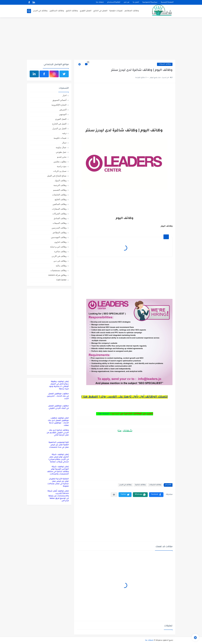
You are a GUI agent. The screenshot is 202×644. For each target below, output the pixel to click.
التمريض (63, 110)
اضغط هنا (104, 414)
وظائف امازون (60, 242)
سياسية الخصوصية (150, 2)
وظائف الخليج (72, 11)
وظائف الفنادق (60, 218)
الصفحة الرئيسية (167, 2)
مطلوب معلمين (60, 162)
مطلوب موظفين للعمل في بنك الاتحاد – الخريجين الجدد (58, 396)
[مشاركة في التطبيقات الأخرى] (114, 495)
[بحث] (29, 11)
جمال (64, 143)
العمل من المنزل (59, 128)
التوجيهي (63, 114)
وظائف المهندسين (59, 237)
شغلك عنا (100, 2)
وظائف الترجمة (60, 185)
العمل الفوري (86, 11)
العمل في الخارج (100, 11)
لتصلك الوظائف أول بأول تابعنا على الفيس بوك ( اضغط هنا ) (125, 397)
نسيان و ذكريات (60, 171)
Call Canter (61, 280)
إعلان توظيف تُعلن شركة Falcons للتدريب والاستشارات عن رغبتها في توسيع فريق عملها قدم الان (58, 496)
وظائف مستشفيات (58, 270)
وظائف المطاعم (132, 11)
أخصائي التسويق (59, 100)
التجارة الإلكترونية (59, 105)
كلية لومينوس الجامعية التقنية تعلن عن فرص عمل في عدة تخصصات (59, 445)
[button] (156, 495)
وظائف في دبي (60, 261)
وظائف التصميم (60, 190)
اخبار (65, 95)
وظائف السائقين (57, 11)
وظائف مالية (61, 266)
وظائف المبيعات (60, 223)
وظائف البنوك (61, 180)
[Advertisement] (101, 39)
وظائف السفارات (59, 209)
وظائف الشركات (165, 64)
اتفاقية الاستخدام (114, 2)
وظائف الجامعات (59, 195)
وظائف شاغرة (140, 485)
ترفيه (64, 133)
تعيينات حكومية (116, 11)
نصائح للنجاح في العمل (57, 176)
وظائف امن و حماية (58, 247)
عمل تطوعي (61, 152)
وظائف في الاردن (40, 11)
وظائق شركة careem (57, 275)
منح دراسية (62, 166)
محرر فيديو (62, 157)
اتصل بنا (136, 2)
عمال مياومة (61, 147)
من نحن (126, 2)
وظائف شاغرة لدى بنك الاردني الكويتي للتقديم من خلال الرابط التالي (58, 433)
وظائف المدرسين (59, 228)
